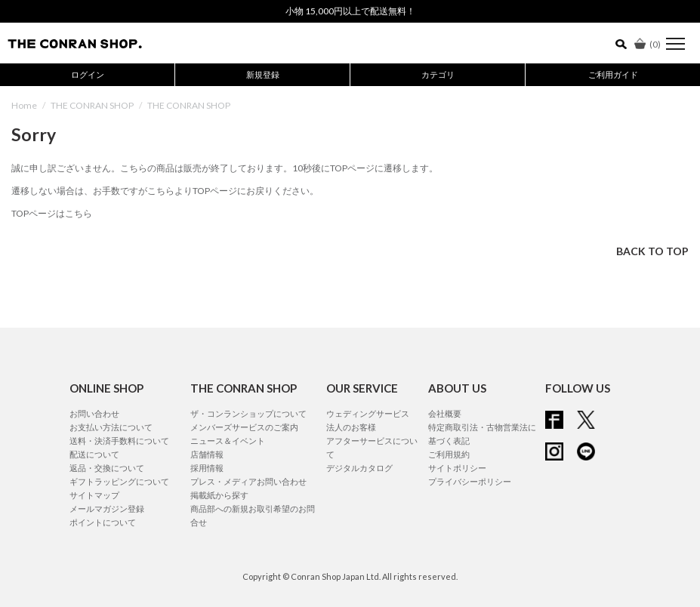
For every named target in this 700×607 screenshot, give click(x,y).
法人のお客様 (351, 427)
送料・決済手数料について (119, 441)
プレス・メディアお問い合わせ (248, 481)
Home (24, 105)
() (648, 44)
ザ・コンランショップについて (248, 413)
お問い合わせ (94, 413)
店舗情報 (207, 454)
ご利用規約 (449, 454)
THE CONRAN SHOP (92, 105)
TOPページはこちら (52, 213)
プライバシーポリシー (470, 481)
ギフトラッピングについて (119, 481)
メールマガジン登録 (107, 508)
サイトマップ (94, 495)
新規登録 (263, 74)
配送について (94, 454)
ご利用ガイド (613, 74)
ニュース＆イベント (228, 441)
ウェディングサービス (368, 413)
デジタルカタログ (359, 468)
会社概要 (445, 413)
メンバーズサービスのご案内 (244, 427)
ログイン (88, 74)
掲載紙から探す (219, 495)
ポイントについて (103, 522)
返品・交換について (107, 468)
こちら (161, 191)
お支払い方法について (111, 427)
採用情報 (207, 468)
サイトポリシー (457, 468)
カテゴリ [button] (438, 74)
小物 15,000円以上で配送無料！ (350, 11)
